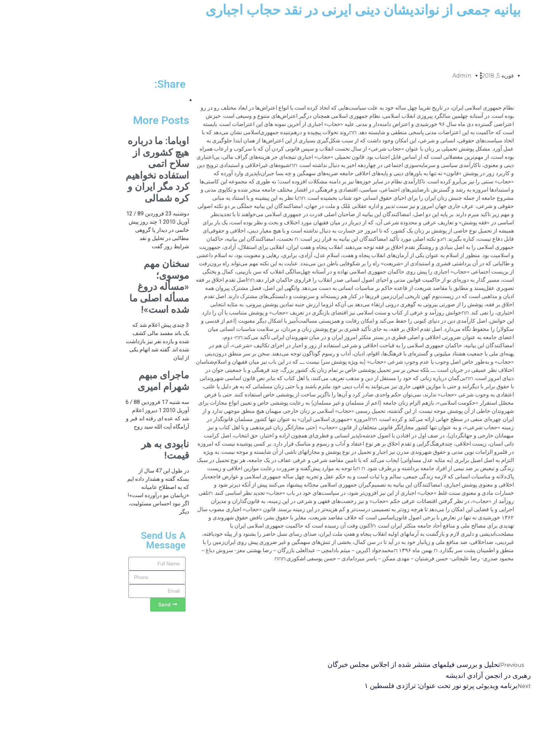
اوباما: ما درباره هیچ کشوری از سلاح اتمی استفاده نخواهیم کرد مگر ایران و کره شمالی (99, 170)
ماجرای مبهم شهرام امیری (105, 381)
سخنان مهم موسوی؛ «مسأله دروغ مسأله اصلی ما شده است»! (100, 287)
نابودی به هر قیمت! (106, 450)
